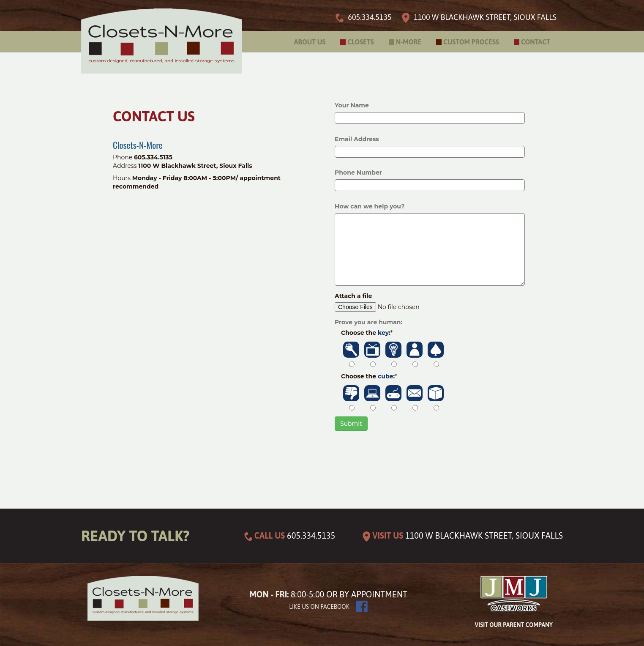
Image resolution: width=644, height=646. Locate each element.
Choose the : (367, 333)
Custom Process (471, 42)
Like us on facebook (319, 607)
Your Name (352, 105)
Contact (536, 42)
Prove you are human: (368, 322)
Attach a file (353, 296)
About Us (310, 42)
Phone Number (358, 172)
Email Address (357, 139)
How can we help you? (370, 206)
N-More (409, 42)
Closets (361, 42)
